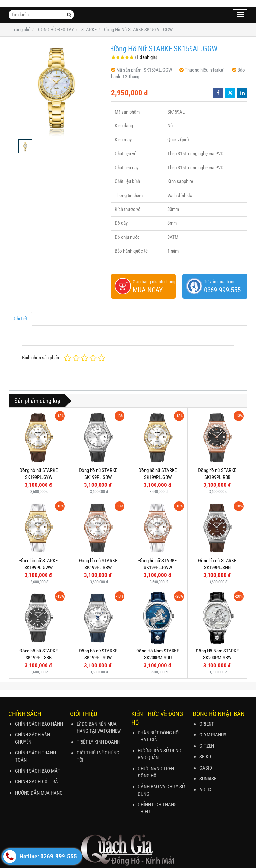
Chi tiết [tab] (20, 319)
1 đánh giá (146, 57)
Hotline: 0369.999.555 (40, 857)
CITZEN (207, 746)
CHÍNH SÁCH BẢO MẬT (38, 771)
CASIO (206, 768)
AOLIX (205, 790)
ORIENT (207, 724)
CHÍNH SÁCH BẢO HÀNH (39, 724)
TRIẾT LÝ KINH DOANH (98, 742)
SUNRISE (208, 779)
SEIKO (205, 757)
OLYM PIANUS (213, 735)
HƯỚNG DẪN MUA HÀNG (39, 793)
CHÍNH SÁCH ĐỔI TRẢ (37, 782)
